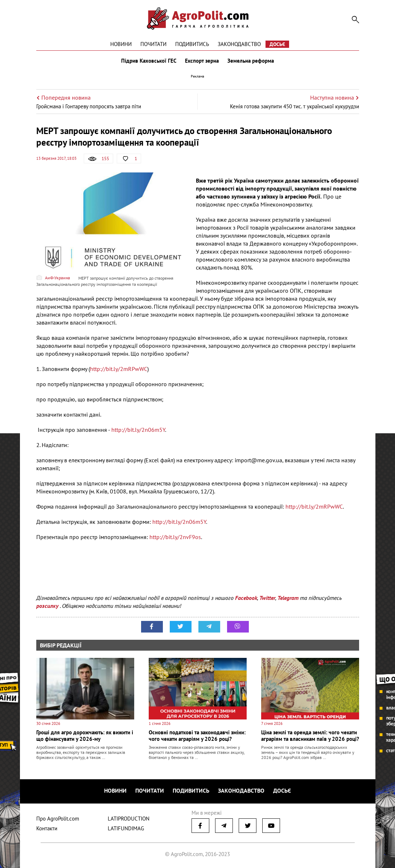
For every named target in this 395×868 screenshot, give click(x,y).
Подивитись (192, 44)
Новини (121, 44)
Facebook (246, 598)
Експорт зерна (202, 61)
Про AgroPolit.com (58, 819)
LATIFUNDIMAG (126, 828)
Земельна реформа (251, 61)
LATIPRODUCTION (129, 819)
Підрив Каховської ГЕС (149, 61)
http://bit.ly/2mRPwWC (119, 369)
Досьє (277, 44)
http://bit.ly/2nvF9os (175, 537)
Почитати (153, 44)
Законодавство (239, 44)
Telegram (288, 598)
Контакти (47, 828)
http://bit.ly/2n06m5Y (138, 430)
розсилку (48, 606)
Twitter (267, 598)
